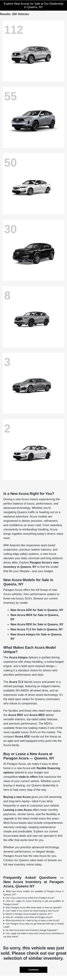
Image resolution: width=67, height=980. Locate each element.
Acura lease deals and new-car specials (29, 836)
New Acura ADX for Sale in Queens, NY (37, 610)
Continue (33, 970)
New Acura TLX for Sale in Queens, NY (37, 629)
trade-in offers (28, 777)
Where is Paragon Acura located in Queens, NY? (29, 914)
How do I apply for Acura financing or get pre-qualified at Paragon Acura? (34, 903)
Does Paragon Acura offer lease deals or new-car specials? (34, 908)
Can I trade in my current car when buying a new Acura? (32, 911)
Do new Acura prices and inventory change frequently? (32, 930)
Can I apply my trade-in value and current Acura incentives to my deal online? (34, 935)
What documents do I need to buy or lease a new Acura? (33, 921)
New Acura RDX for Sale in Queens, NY (37, 624)
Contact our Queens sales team (23, 860)
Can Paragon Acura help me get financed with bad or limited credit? (34, 925)
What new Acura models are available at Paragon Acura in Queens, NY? (34, 893)
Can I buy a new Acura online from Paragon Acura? (30, 898)
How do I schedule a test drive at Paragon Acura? (29, 917)
